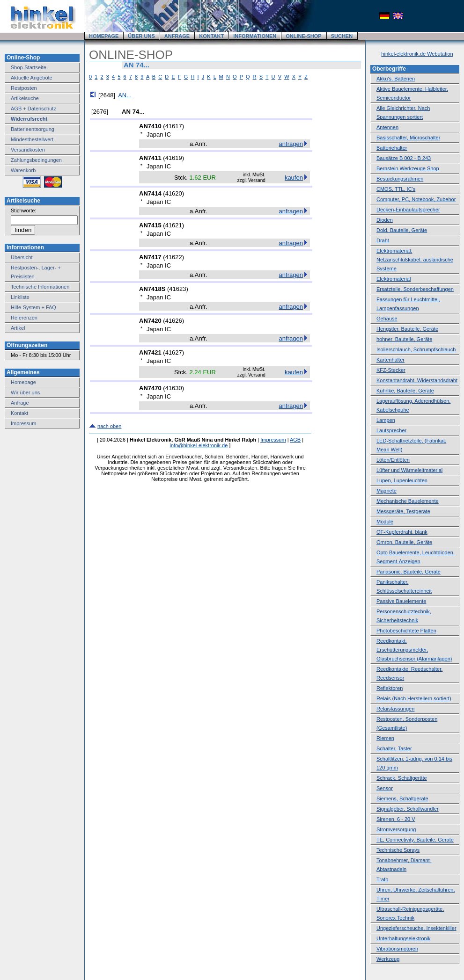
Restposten (24, 88)
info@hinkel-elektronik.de (199, 445)
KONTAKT (211, 36)
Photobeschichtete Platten (406, 631)
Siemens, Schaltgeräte (402, 799)
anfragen (291, 144)
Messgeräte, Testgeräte (403, 511)
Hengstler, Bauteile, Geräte (407, 329)
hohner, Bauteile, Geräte (404, 339)
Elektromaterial (394, 279)
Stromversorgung (396, 829)
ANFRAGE (177, 36)
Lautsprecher (391, 430)
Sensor (385, 788)
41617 (174, 126)
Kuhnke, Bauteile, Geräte (405, 391)
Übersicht (22, 257)
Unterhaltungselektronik (404, 938)
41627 (174, 352)
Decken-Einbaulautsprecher (408, 210)
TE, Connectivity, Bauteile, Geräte (415, 840)
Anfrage (20, 403)
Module (385, 522)
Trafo (382, 879)
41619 (174, 158)
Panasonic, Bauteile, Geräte (409, 572)
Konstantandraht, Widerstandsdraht (417, 380)
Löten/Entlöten (393, 460)
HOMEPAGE (104, 36)
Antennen (387, 127)
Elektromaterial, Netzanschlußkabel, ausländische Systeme (415, 260)
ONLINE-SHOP (303, 36)
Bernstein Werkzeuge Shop (408, 168)
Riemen (385, 738)
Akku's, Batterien (396, 79)
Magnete (387, 491)
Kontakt (19, 413)
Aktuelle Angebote (32, 78)
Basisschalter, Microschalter (408, 138)
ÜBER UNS (141, 36)
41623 (177, 289)
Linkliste (20, 297)
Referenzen (24, 318)
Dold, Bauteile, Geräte (402, 230)
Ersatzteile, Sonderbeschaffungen (415, 289)
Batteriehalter (392, 148)
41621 (174, 225)
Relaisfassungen (395, 709)
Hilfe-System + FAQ (33, 307)
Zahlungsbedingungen (36, 160)
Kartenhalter (390, 360)
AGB (295, 440)
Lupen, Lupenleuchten (402, 480)
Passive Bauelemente (401, 601)
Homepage (23, 382)
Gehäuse (387, 319)
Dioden (385, 220)
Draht (383, 240)
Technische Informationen (40, 287)
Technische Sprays (398, 850)
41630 (174, 388)
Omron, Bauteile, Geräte (404, 542)
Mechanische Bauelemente (408, 501)
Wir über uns (25, 392)
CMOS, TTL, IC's (396, 189)
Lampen (386, 420)
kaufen (294, 178)
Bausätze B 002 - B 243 (404, 158)
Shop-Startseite (29, 67)
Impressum (23, 423)
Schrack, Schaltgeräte (402, 778)
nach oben (109, 426)
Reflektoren (390, 688)
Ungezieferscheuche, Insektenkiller (416, 928)
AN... (125, 95)
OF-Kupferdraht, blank (402, 532)
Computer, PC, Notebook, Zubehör (416, 199)
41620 (174, 193)
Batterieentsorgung (33, 129)
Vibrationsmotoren (397, 949)
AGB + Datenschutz (33, 109)
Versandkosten (28, 150)
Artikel (18, 328)
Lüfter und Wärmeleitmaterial (409, 470)
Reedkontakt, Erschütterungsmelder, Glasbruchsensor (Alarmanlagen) (414, 650)
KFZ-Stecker (391, 370)
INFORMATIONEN (255, 36)
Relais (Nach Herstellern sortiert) (414, 698)
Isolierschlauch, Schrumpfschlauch (416, 349)
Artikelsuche (25, 98)
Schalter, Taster (394, 748)
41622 (174, 257)
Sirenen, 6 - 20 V (396, 819)
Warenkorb (23, 170)
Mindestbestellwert (32, 139)
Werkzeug (388, 959)
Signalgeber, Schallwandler (408, 809)
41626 (174, 321)
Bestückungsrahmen (400, 179)
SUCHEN (342, 36)
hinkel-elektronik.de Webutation (417, 54)
